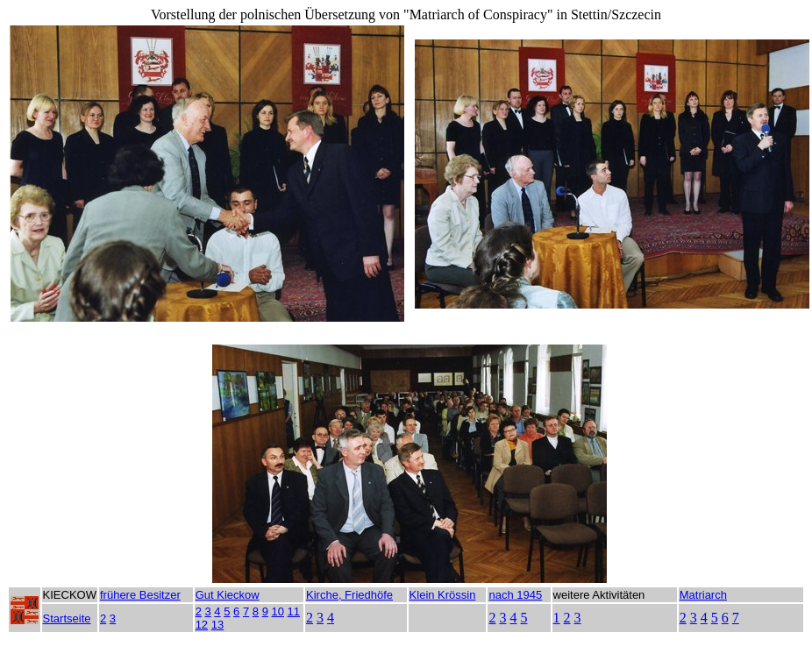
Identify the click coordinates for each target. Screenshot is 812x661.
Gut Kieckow (228, 595)
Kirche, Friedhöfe (349, 595)
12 (202, 625)
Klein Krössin (443, 595)
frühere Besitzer (140, 595)
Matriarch (703, 595)
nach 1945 (515, 595)
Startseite (67, 618)
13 (217, 625)
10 (278, 611)
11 (294, 611)
